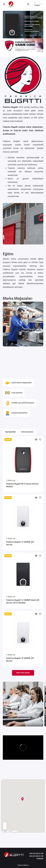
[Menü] (4, 4)
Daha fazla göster (23, 673)
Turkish (38, 4)
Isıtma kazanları (27, 432)
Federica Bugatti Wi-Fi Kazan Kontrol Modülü (22, 485)
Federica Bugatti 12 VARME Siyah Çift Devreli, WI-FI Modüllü (23, 601)
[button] (6, 243)
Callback (40, 859)
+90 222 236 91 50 (36, 853)
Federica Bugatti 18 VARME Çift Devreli (20, 660)
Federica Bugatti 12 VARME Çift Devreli (20, 543)
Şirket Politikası (23, 865)
